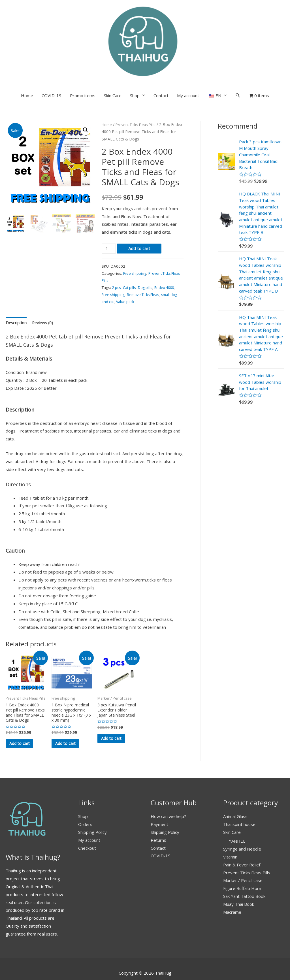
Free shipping (135, 242)
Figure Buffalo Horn (242, 868)
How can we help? (168, 796)
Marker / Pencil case (243, 860)
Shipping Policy (92, 811)
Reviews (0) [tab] (45, 291)
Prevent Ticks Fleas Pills (138, 93)
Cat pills (131, 256)
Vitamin (230, 836)
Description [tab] (17, 291)
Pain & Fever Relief (242, 844)
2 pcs (117, 256)
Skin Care (113, 64)
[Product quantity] (109, 217)
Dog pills (148, 256)
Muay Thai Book (239, 884)
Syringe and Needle (242, 828)
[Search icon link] (238, 64)
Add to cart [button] (24, 719)
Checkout (87, 827)
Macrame (232, 892)
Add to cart (140, 217)
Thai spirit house (239, 804)
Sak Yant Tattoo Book (244, 876)
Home (27, 64)
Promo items (83, 64)
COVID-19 (52, 64)
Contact (161, 64)
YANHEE (237, 821)
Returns (158, 819)
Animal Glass (235, 796)
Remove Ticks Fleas (146, 263)
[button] (85, 99)
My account (188, 64)
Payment (159, 804)
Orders (85, 804)
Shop (135, 64)
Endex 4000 (168, 256)
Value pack (127, 270)
